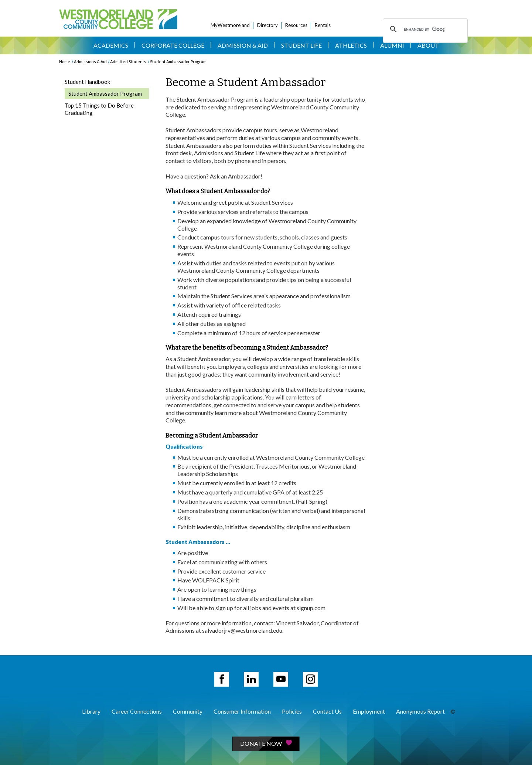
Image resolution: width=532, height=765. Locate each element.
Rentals (323, 25)
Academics (111, 45)
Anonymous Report (420, 711)
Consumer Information (242, 711)
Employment (369, 711)
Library (91, 711)
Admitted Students (128, 62)
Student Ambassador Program (178, 62)
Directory (267, 25)
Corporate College (173, 45)
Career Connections (137, 711)
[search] (424, 29)
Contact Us (327, 711)
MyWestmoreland (230, 25)
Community (188, 711)
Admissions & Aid (90, 62)
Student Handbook (87, 82)
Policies (292, 711)
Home (65, 62)
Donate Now (266, 743)
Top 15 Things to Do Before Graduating (99, 109)
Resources (296, 25)
